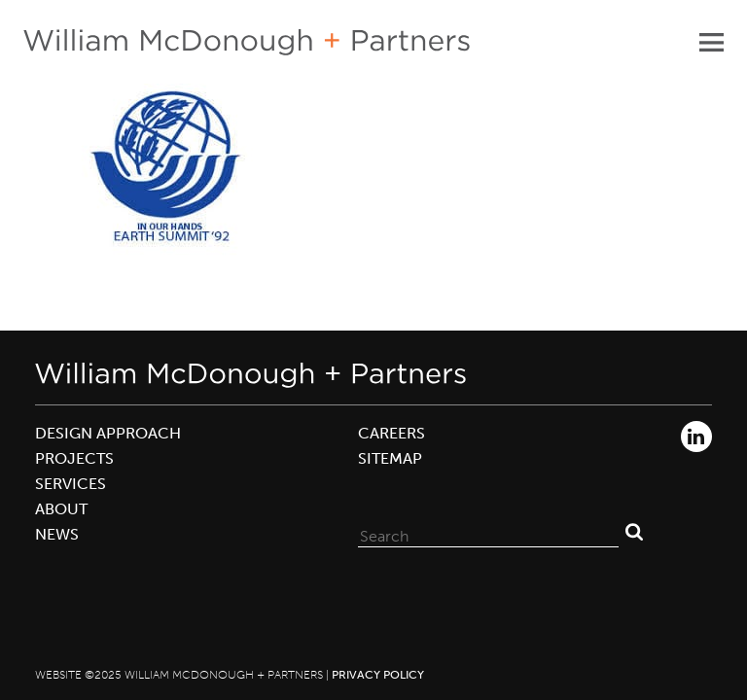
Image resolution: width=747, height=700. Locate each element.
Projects (74, 458)
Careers (391, 433)
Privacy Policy (378, 675)
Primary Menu (711, 42)
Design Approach (108, 433)
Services (71, 484)
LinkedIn (696, 437)
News (57, 534)
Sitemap (390, 458)
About (61, 509)
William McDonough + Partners (247, 42)
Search (634, 532)
